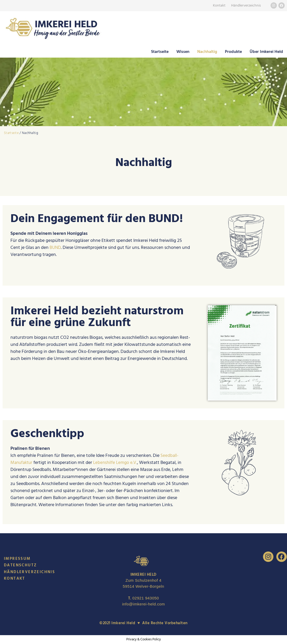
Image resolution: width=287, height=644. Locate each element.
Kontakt (219, 5)
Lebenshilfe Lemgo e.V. (118, 462)
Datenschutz (20, 565)
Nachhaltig (207, 52)
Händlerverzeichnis (246, 5)
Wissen (183, 52)
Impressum (17, 559)
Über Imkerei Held (266, 52)
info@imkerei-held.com (143, 604)
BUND (56, 247)
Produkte (233, 52)
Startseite (160, 52)
